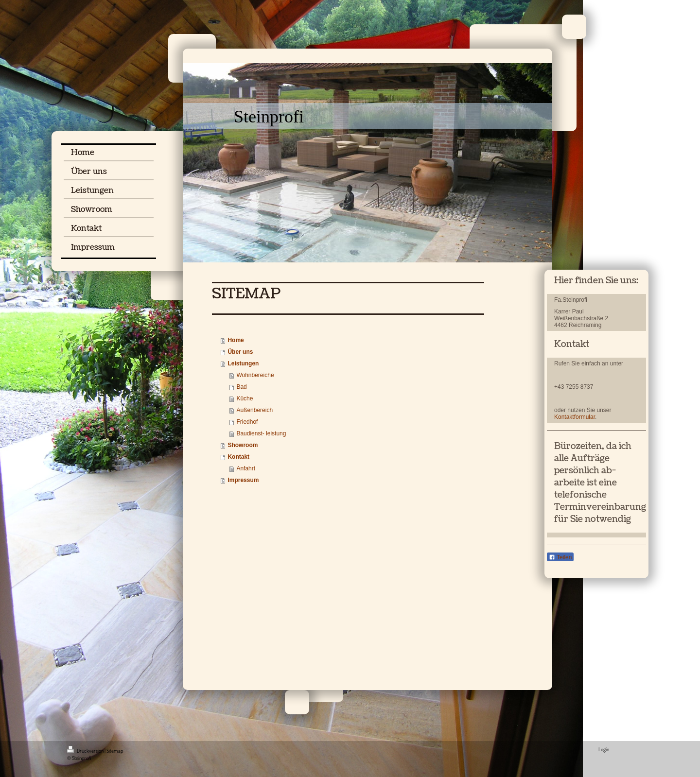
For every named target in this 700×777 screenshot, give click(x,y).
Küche (245, 398)
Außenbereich (254, 410)
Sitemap (115, 751)
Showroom (243, 445)
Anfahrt (246, 468)
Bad (241, 387)
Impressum (243, 480)
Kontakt (238, 457)
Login (604, 749)
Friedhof (247, 422)
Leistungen (243, 363)
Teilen (560, 557)
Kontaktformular (575, 417)
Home (236, 340)
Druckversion (86, 751)
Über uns (240, 352)
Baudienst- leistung (261, 433)
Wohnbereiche (255, 375)
